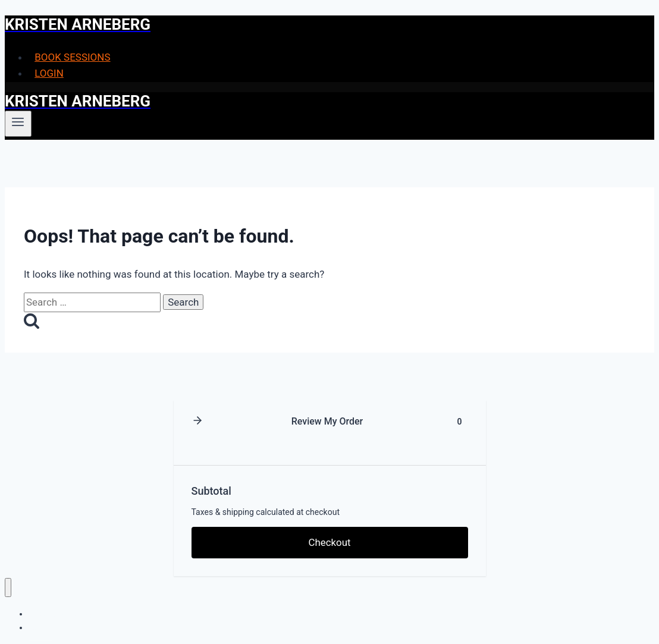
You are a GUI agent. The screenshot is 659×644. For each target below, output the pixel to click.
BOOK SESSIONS (72, 57)
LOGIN (49, 73)
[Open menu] (18, 124)
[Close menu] (8, 588)
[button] (197, 421)
